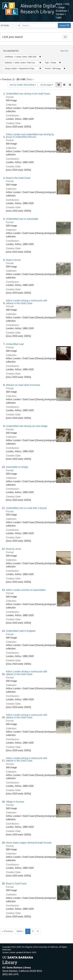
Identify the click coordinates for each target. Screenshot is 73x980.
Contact (60, 14)
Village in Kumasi (15, 802)
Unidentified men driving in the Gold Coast (28, 94)
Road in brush (13, 260)
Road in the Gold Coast (18, 178)
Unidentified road (15, 344)
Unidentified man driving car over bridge (27, 426)
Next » (30, 79)
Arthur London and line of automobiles (26, 590)
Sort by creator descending (23, 85)
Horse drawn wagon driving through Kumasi (29, 843)
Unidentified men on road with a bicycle (26, 508)
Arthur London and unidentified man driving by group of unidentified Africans (30, 136)
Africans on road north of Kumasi (23, 385)
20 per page (47, 85)
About (59, 4)
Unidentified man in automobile (22, 219)
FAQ (67, 4)
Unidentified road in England (21, 631)
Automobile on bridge (17, 467)
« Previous (7, 931)
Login (59, 17)
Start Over (64, 51)
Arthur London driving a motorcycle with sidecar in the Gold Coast (27, 302)
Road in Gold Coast (16, 884)
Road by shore (14, 549)
